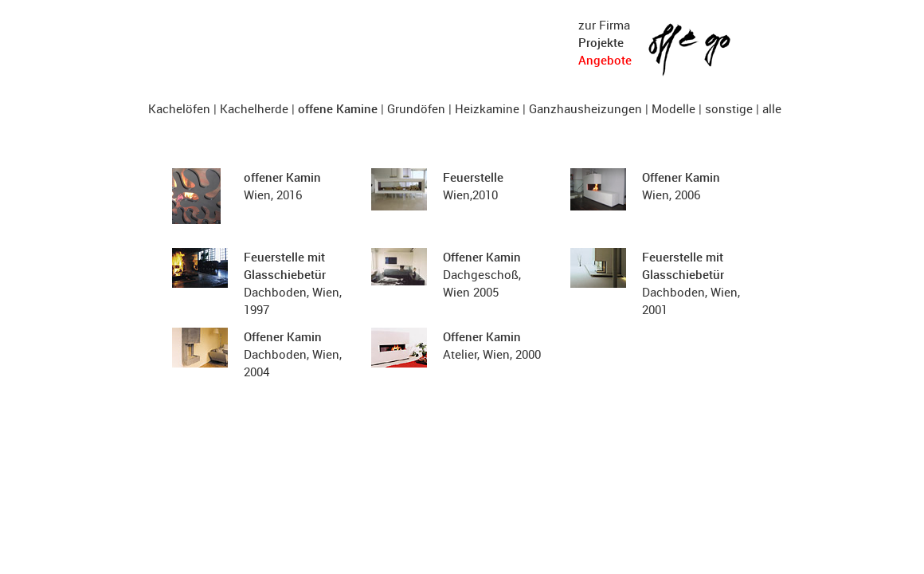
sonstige (729, 108)
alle (772, 108)
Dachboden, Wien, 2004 (293, 354)
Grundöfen (416, 108)
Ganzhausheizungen (585, 108)
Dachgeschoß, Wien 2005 (482, 274)
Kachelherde (254, 108)
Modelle (673, 108)
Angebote (605, 60)
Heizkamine (487, 108)
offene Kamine (338, 108)
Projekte (601, 42)
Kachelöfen (179, 108)
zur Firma (604, 25)
